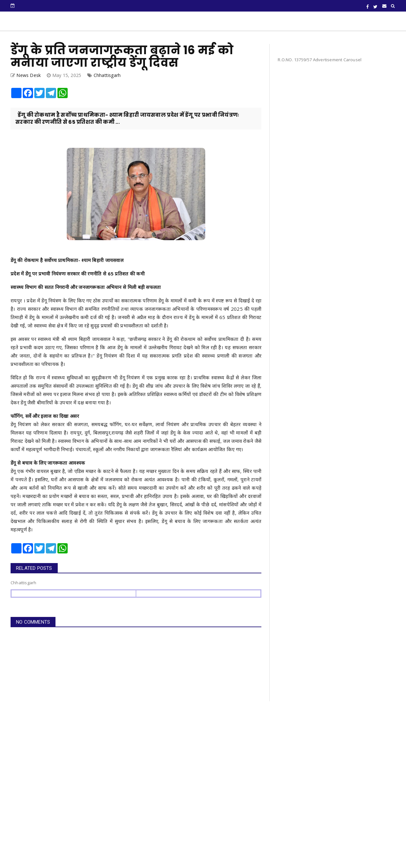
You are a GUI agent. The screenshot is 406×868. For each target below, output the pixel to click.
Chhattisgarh (107, 75)
